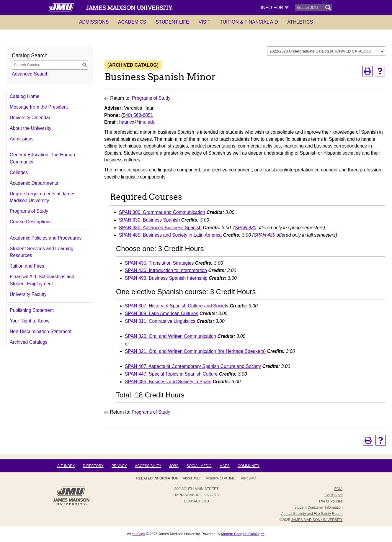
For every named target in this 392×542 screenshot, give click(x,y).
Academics (132, 22)
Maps (225, 466)
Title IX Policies (331, 501)
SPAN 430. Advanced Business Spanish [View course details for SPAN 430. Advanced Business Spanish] (160, 228)
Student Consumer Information (318, 507)
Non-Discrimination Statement (41, 331)
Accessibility (148, 466)
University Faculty (28, 294)
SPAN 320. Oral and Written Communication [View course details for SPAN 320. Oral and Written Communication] (170, 336)
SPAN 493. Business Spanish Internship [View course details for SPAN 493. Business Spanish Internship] (166, 278)
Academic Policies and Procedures (46, 238)
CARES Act (333, 495)
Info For (275, 8)
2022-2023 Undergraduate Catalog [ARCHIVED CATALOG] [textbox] (320, 51)
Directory (93, 466)
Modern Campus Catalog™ (242, 534)
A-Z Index (66, 466)
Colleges (19, 172)
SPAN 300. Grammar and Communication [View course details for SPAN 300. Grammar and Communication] (162, 212)
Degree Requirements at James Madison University (43, 197)
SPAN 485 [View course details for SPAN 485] (264, 235)
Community (249, 466)
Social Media (199, 466)
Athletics (300, 22)
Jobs (174, 466)
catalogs (139, 534)
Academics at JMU (221, 478)
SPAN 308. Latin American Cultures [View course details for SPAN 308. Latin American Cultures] (161, 313)
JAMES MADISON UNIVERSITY (317, 520)
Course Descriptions (31, 222)
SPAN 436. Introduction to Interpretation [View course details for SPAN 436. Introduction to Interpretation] (166, 270)
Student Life (172, 22)
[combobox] (326, 51)
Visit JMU (248, 478)
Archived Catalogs (29, 342)
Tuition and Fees (27, 266)
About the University (31, 128)
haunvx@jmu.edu (137, 122)
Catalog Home (25, 96)
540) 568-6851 (138, 115)
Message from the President (39, 107)
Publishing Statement (32, 310)
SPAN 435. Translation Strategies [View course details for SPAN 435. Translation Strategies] (159, 263)
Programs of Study (29, 211)
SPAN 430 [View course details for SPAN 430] (246, 228)
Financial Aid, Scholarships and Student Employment (42, 280)
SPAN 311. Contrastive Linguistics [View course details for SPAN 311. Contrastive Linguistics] (160, 321)
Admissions (94, 22)
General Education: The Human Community (42, 158)
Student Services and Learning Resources (41, 252)
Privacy (119, 466)
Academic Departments (34, 183)
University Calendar (30, 118)
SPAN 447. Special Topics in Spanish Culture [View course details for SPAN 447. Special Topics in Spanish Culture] (171, 374)
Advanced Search (30, 74)
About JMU (191, 478)
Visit (205, 22)
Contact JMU (196, 501)
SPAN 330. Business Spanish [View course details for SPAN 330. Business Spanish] (149, 220)
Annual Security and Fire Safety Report (312, 514)
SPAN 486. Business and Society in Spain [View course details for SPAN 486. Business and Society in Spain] (168, 382)
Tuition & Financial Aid (249, 22)
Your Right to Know (30, 321)
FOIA (338, 489)
